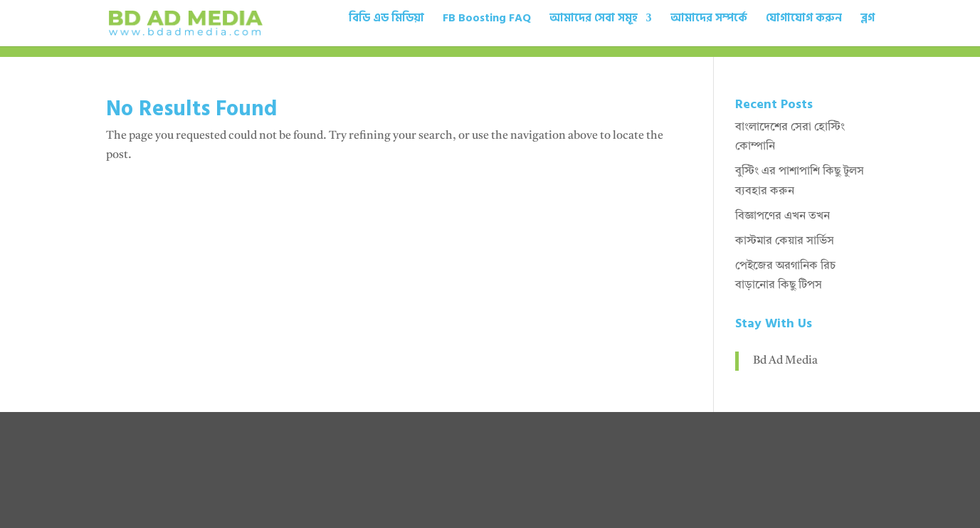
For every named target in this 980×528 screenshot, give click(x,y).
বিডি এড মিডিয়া (386, 20)
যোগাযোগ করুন (804, 20)
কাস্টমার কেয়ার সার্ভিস (785, 241)
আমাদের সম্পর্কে (709, 20)
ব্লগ (868, 20)
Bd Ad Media (785, 361)
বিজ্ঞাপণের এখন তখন (783, 216)
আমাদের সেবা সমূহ (594, 20)
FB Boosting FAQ (487, 20)
